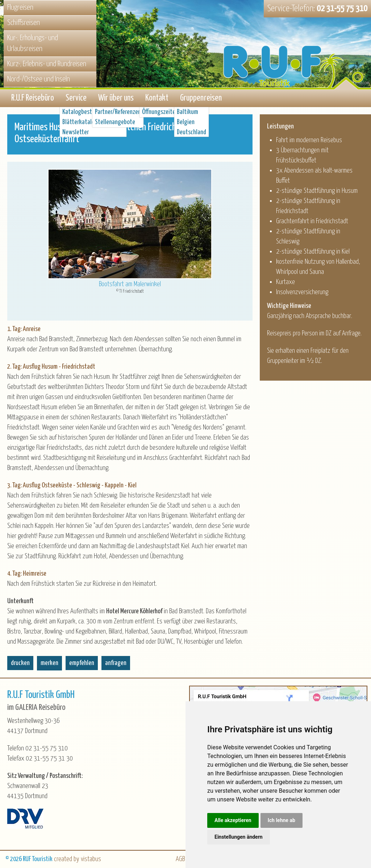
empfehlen (82, 663)
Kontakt (157, 98)
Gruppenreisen (201, 98)
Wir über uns (116, 98)
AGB (180, 859)
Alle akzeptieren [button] (233, 820)
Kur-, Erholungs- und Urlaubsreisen (33, 44)
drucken (20, 663)
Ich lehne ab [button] (282, 820)
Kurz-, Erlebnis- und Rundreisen (47, 64)
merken (49, 663)
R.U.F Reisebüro (33, 98)
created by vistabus (78, 859)
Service (76, 98)
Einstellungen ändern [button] (239, 837)
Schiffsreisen (24, 23)
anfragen (116, 663)
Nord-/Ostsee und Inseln (39, 79)
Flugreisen (20, 8)
